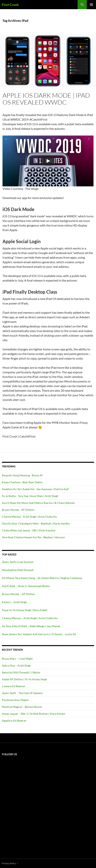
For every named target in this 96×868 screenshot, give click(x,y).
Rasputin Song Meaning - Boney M (22, 475)
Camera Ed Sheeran (14, 686)
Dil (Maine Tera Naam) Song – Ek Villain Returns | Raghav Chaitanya (42, 578)
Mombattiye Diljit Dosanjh (18, 570)
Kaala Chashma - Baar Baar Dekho (22, 482)
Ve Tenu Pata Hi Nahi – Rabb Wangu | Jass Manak (31, 626)
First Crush (10, 5)
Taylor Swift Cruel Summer (18, 562)
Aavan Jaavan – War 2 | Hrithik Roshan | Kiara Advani (34, 714)
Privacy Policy (9, 863)
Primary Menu (91, 5)
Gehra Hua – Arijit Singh (16, 665)
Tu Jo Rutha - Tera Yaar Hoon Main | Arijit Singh (30, 496)
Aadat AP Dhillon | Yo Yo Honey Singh (24, 679)
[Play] (48, 161)
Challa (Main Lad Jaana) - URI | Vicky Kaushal (29, 530)
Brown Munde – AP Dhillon (18, 594)
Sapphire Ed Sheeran (14, 721)
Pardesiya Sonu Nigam (15, 700)
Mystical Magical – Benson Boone (22, 707)
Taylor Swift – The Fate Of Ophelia (22, 693)
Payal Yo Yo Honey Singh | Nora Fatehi (25, 610)
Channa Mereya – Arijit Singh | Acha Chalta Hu (30, 618)
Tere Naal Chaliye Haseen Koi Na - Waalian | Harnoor (34, 537)
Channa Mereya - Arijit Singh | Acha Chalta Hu (29, 517)
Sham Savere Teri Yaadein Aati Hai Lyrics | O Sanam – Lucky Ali (39, 634)
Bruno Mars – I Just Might (17, 659)
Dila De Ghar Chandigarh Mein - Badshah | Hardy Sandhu (36, 523)
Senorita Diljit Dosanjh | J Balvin (21, 672)
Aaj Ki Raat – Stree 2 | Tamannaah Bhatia (26, 586)
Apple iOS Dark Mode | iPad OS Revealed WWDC (46, 99)
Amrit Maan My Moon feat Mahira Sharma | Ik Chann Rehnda (38, 503)
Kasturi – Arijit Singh (14, 602)
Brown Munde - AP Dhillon (18, 510)
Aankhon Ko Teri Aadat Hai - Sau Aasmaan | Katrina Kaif (35, 489)
